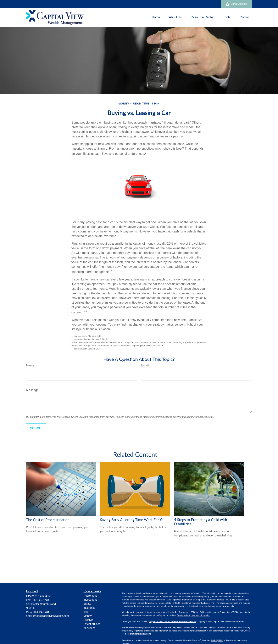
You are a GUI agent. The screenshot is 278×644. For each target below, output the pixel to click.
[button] (156, 17)
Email (145, 365)
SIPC (220, 640)
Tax (86, 612)
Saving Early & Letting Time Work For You (133, 520)
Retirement (90, 596)
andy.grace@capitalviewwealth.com (47, 616)
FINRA (214, 640)
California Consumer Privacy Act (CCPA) (219, 612)
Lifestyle (89, 620)
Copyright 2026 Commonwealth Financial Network (172, 621)
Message (32, 390)
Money (88, 616)
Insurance (89, 608)
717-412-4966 (43, 596)
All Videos (90, 628)
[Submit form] (36, 428)
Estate (87, 604)
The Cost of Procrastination (48, 520)
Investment (90, 600)
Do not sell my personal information (193, 615)
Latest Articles (92, 624)
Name (30, 365)
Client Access (236, 4)
